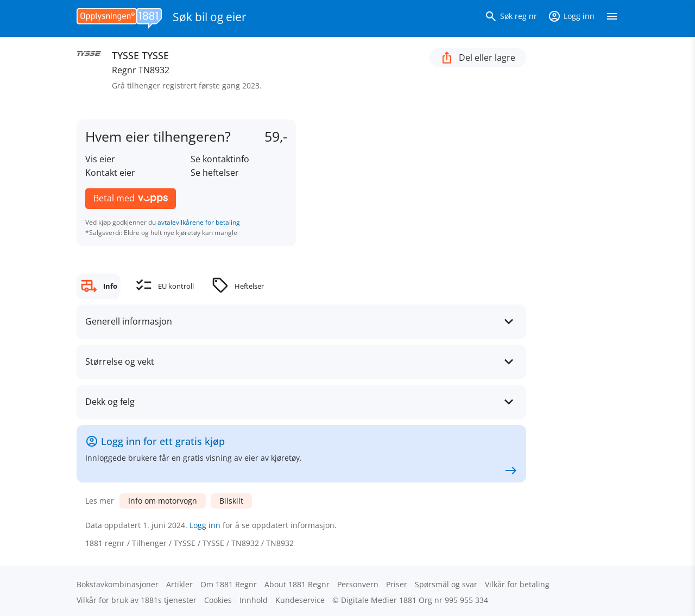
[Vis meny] (612, 18)
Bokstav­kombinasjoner (118, 584)
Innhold (254, 600)
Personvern (358, 584)
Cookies (218, 600)
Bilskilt (231, 501)
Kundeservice (300, 600)
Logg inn (205, 525)
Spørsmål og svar (446, 584)
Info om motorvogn (163, 501)
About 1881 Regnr (297, 584)
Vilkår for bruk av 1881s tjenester (137, 600)
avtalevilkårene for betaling (199, 222)
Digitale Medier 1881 (379, 600)
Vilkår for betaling (517, 584)
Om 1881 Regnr (229, 584)
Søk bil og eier (210, 17)
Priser (397, 584)
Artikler (179, 584)
